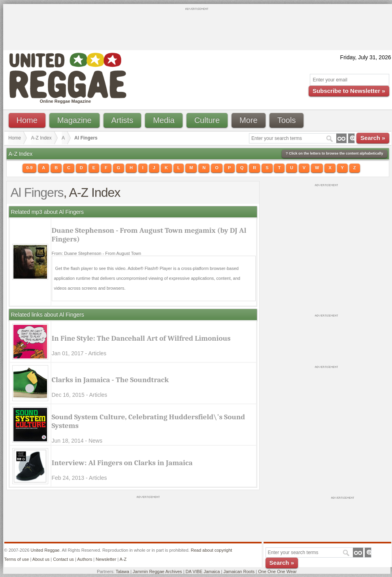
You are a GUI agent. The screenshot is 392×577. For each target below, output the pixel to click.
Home (27, 120)
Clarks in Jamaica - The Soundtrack (110, 380)
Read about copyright (212, 550)
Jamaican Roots (239, 571)
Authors (85, 559)
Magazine (74, 120)
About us (41, 559)
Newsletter (106, 559)
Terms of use (17, 559)
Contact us (63, 559)
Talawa (122, 571)
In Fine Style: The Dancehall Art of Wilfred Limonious (141, 338)
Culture (207, 120)
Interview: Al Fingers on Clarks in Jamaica (122, 463)
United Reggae (45, 550)
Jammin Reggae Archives (157, 571)
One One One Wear (277, 571)
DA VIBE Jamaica (203, 571)
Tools (287, 120)
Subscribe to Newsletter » (349, 91)
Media (164, 120)
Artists (122, 120)
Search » (373, 138)
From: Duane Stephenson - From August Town (97, 253)
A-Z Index (41, 138)
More (249, 120)
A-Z (123, 559)
